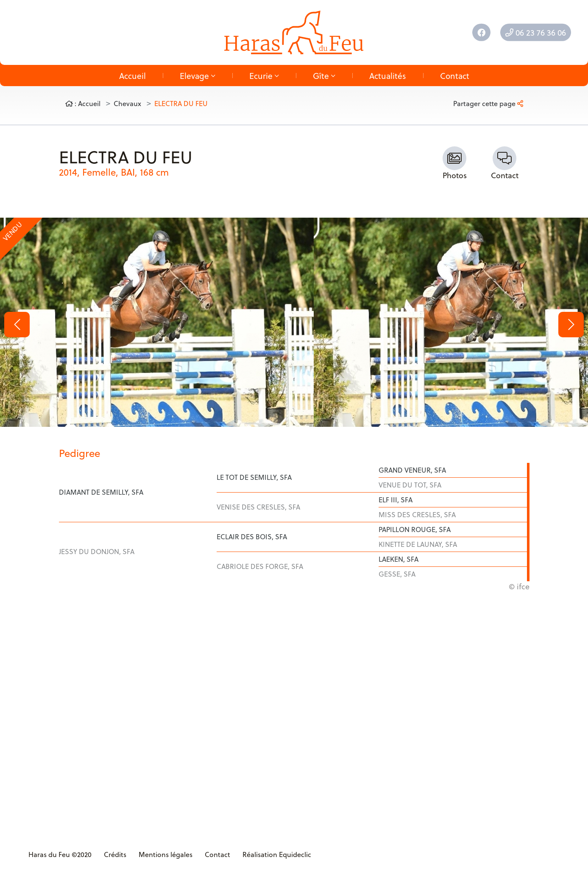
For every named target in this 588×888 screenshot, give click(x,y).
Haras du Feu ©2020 (60, 854)
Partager (488, 103)
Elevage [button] (198, 76)
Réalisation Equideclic (277, 854)
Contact (455, 76)
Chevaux (127, 103)
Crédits (115, 854)
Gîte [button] (324, 76)
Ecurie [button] (264, 76)
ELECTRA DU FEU (181, 103)
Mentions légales (166, 854)
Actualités (388, 76)
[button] (17, 325)
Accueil (132, 76)
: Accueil (83, 103)
